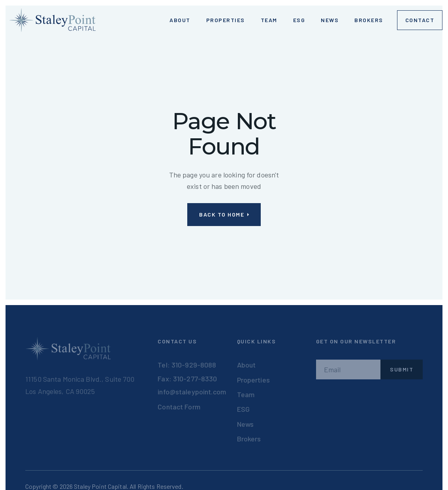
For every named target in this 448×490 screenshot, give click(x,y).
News (330, 20)
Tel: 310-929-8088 (187, 365)
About (247, 365)
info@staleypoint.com (192, 392)
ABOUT (180, 20)
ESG (299, 20)
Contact (420, 20)
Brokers (369, 20)
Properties (226, 20)
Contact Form (179, 407)
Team (269, 20)
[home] (53, 20)
